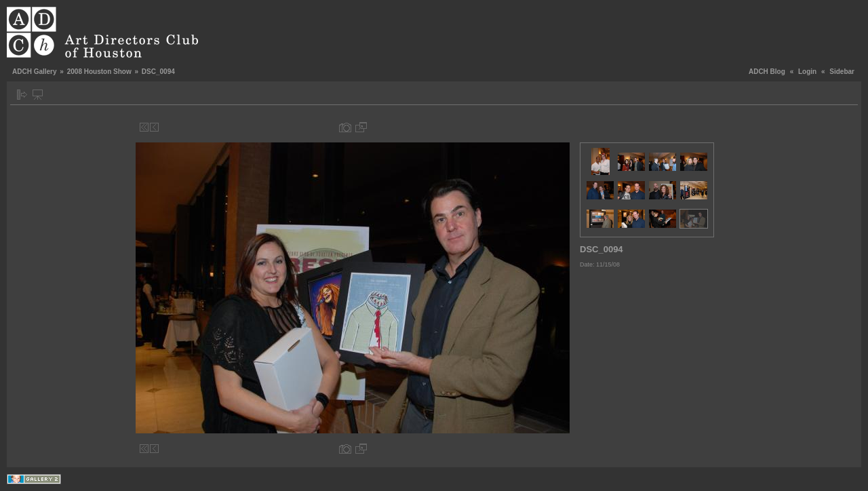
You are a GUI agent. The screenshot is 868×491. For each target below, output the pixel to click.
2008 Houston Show (99, 72)
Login (807, 72)
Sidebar (842, 72)
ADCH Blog (767, 72)
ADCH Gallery (35, 72)
